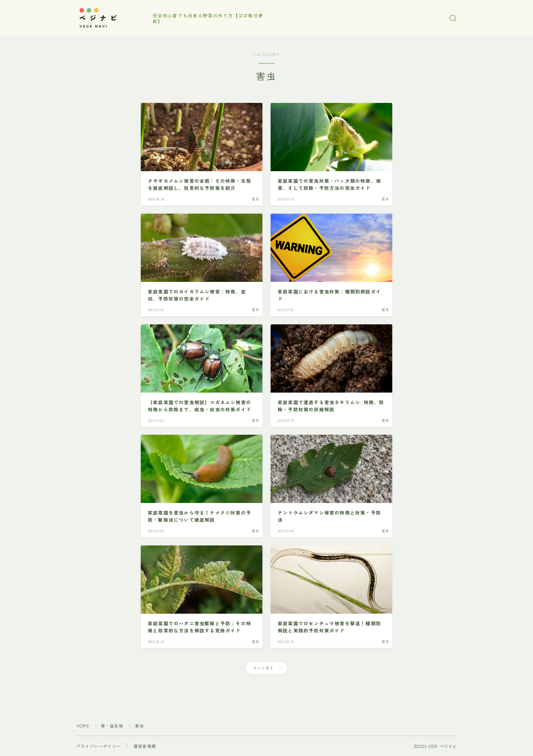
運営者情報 (145, 746)
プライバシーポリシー (99, 746)
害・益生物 (112, 726)
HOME (83, 726)
